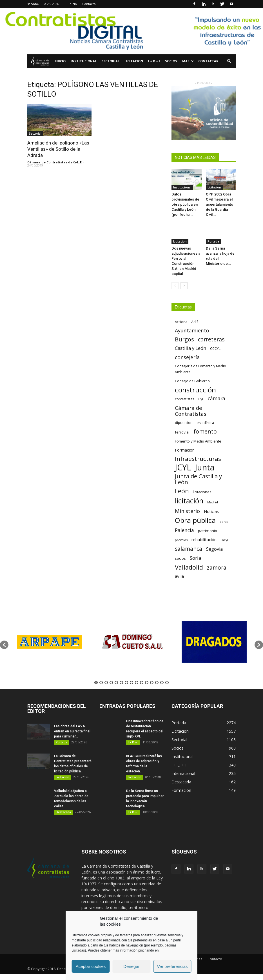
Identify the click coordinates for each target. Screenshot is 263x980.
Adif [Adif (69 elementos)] (195, 322)
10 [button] (142, 683)
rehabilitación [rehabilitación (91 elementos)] (204, 539)
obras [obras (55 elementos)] (224, 522)
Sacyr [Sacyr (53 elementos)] (224, 540)
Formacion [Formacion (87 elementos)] (185, 450)
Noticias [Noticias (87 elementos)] (211, 511)
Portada (213, 241)
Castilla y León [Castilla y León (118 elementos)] (190, 348)
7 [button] (126, 683)
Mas (188, 61)
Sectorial (111, 61)
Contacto (89, 4)
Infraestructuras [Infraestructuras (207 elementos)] (198, 459)
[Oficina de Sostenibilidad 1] (204, 113)
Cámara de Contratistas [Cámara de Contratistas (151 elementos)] (191, 411)
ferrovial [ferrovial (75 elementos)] (182, 432)
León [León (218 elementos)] (182, 491)
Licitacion (134, 61)
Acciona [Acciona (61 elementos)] (181, 322)
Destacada (63, 812)
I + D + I (154, 61)
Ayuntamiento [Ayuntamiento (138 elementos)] (192, 331)
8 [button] (131, 683)
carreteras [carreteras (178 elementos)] (211, 339)
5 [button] (116, 683)
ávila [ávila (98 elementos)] (179, 576)
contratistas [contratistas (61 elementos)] (185, 399)
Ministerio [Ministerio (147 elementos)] (187, 511)
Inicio (73, 4)
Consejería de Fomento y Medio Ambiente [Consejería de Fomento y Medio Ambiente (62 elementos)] (200, 369)
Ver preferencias (172, 966)
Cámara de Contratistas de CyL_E (54, 162)
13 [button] (157, 683)
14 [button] (162, 683)
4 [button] (111, 683)
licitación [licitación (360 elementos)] (189, 501)
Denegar (131, 966)
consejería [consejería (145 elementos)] (187, 357)
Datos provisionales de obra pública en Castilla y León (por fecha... (185, 204)
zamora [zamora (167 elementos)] (217, 567)
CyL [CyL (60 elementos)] (201, 399)
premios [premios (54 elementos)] (181, 540)
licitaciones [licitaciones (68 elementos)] (202, 492)
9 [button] (137, 683)
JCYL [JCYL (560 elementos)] (183, 467)
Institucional (84, 61)
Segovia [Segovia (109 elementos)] (214, 549)
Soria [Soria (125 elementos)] (196, 558)
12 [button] (152, 683)
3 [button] (106, 683)
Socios (171, 61)
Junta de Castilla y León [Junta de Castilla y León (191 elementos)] (198, 479)
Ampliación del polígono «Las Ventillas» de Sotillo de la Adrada (58, 149)
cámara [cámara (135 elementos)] (217, 398)
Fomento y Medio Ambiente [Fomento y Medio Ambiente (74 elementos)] (198, 441)
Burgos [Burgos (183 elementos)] (184, 339)
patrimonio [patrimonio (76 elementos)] (208, 531)
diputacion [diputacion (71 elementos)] (184, 423)
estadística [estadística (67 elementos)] (205, 423)
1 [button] (96, 683)
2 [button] (101, 683)
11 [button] (147, 683)
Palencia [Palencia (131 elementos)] (184, 530)
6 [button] (121, 683)
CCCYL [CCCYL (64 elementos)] (215, 349)
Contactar (208, 61)
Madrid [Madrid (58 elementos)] (213, 502)
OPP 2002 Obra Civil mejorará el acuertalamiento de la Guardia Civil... (219, 204)
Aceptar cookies (91, 966)
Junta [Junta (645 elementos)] (205, 467)
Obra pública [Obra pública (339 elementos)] (195, 520)
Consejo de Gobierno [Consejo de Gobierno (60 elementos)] (192, 381)
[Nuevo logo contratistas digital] (131, 31)
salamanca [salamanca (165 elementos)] (189, 549)
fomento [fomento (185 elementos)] (205, 431)
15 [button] (167, 683)
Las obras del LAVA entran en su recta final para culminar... (72, 731)
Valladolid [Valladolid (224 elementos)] (189, 567)
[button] (229, 61)
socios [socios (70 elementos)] (180, 558)
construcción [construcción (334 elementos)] (195, 390)
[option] (50, 642)
